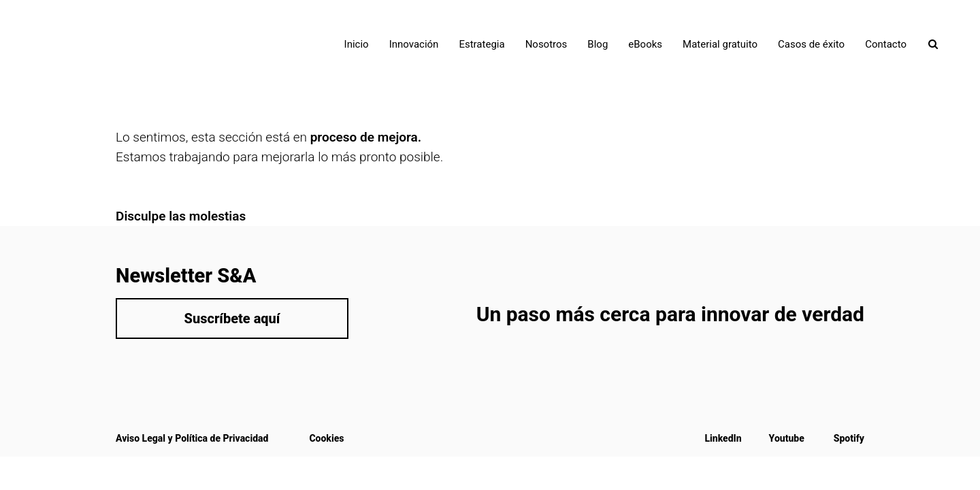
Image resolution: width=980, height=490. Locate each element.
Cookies (326, 438)
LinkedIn (723, 438)
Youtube (787, 438)
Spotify (849, 438)
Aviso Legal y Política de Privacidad (192, 438)
